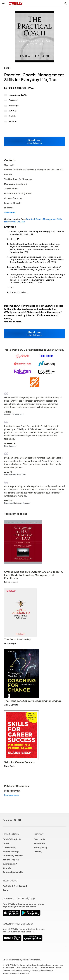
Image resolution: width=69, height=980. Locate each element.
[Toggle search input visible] (66, 3)
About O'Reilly (11, 834)
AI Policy (38, 852)
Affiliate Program (11, 860)
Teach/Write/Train (12, 839)
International (10, 881)
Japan (6, 890)
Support (39, 834)
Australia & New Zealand (15, 886)
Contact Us (39, 839)
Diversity (7, 868)
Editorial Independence (41, 971)
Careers (7, 843)
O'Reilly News (9, 847)
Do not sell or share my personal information (21, 960)
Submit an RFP (10, 864)
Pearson (13, 121)
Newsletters (39, 843)
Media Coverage (11, 852)
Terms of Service (10, 971)
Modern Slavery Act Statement (16, 974)
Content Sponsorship (13, 872)
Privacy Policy (41, 847)
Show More (10, 213)
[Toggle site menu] (3, 3)
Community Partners (13, 856)
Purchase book (11, 795)
